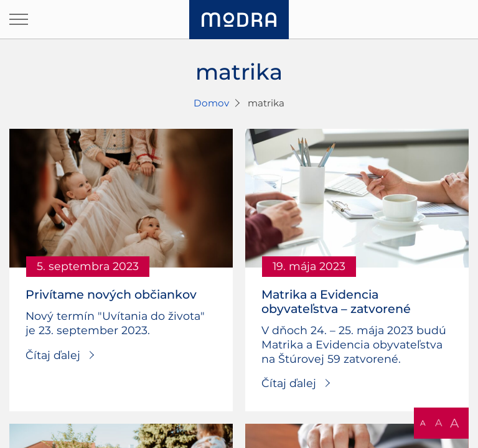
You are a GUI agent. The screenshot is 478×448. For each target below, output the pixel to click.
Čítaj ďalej (53, 355)
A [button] (423, 423)
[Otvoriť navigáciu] (19, 19)
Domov (211, 103)
